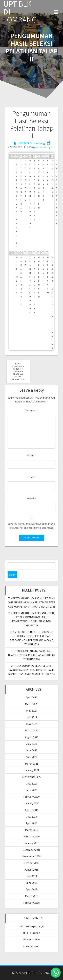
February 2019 (32, 836)
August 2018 (32, 870)
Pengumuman (38, 147)
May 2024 (32, 711)
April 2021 (32, 757)
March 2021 (32, 764)
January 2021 (32, 770)
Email (32, 477)
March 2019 (32, 830)
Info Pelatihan (32, 933)
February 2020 (32, 797)
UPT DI (20, 12)
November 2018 (32, 856)
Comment (32, 410)
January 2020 (32, 803)
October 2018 (32, 863)
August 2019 (32, 810)
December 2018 (32, 850)
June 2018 (32, 883)
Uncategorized (32, 946)
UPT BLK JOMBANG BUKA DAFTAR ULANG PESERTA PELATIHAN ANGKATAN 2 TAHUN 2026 (32, 655)
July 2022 (32, 717)
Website (32, 498)
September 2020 (32, 777)
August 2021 (32, 737)
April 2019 (32, 823)
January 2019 (32, 843)
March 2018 (32, 896)
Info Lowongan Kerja (32, 926)
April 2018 (32, 889)
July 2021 (32, 744)
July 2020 (32, 783)
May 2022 (32, 724)
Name (32, 455)
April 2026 (32, 697)
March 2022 (32, 730)
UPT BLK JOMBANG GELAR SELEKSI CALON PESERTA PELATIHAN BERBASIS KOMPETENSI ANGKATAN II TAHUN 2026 (32, 670)
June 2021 (32, 750)
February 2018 (32, 903)
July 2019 (32, 817)
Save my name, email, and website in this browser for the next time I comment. (32, 526)
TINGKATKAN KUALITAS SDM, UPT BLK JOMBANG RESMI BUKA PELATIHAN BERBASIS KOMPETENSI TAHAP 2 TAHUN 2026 (32, 602)
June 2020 (32, 790)
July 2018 (32, 876)
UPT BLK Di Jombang (31, 143)
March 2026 (32, 704)
